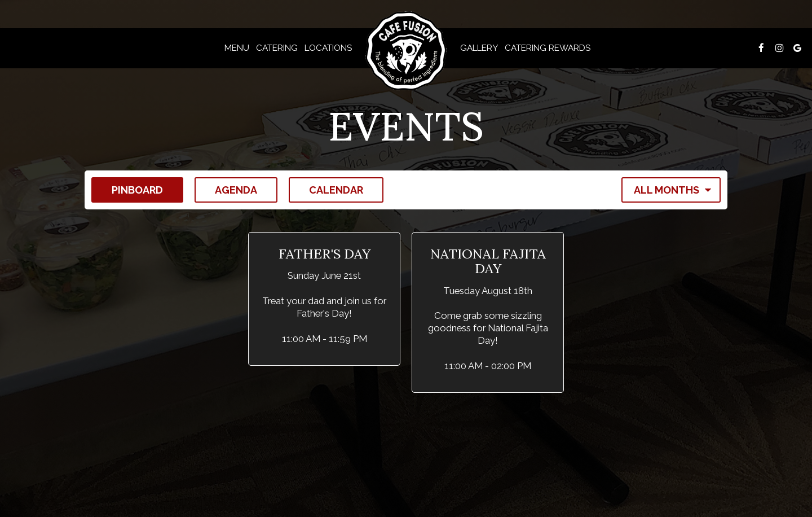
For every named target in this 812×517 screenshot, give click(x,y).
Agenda (226, 189)
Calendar (326, 189)
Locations (328, 48)
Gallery (479, 48)
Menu (237, 48)
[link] (406, 51)
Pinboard (127, 189)
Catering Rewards (548, 48)
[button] (324, 299)
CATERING (277, 48)
